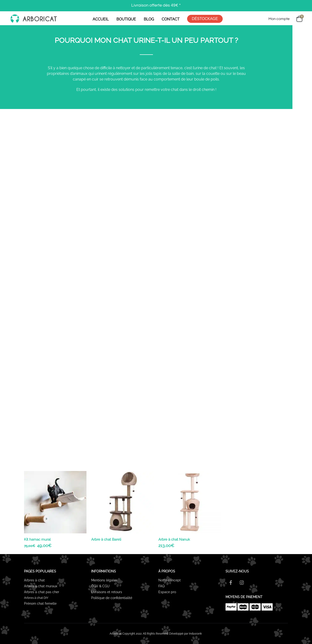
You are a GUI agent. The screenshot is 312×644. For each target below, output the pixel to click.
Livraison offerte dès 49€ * (156, 5)
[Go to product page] (55, 502)
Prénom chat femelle (40, 604)
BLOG (149, 19)
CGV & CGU (100, 586)
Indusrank (195, 634)
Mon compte (279, 19)
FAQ (161, 586)
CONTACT (171, 19)
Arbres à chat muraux (41, 586)
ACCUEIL (101, 19)
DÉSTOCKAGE (205, 19)
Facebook (231, 583)
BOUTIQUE (126, 19)
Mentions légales (104, 580)
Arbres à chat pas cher (42, 592)
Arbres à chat (34, 580)
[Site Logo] (33, 19)
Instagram (242, 583)
